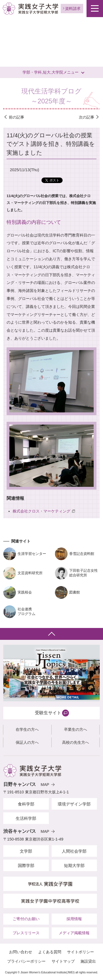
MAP (45, 785)
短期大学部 (74, 865)
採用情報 (74, 919)
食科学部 (26, 804)
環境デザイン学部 (74, 804)
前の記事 (16, 117)
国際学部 (26, 865)
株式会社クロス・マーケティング (41, 511)
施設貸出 (88, 961)
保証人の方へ (27, 742)
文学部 (26, 851)
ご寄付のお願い (26, 919)
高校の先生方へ (76, 742)
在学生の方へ (27, 729)
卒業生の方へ (76, 729)
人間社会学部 (74, 851)
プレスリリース (26, 933)
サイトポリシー (80, 952)
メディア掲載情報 (74, 933)
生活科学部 (26, 818)
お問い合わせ (21, 952)
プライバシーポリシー (26, 961)
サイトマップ (63, 961)
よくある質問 (50, 952)
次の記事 (87, 117)
